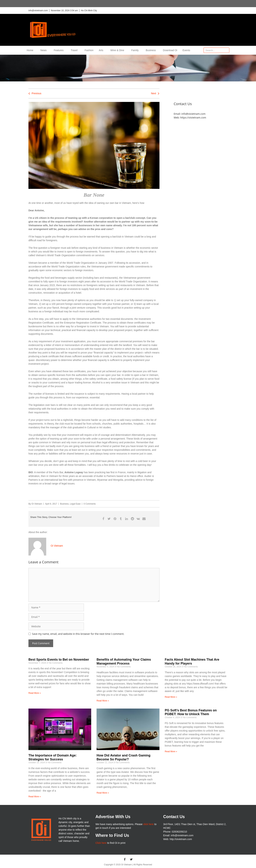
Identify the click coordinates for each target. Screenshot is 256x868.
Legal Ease (75, 504)
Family (136, 50)
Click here (101, 843)
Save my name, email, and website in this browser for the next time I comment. (78, 634)
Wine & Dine (118, 50)
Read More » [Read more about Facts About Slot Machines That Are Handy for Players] (171, 697)
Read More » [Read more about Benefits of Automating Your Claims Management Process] (103, 701)
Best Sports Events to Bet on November (59, 660)
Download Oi (170, 50)
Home (31, 50)
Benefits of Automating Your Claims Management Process (124, 662)
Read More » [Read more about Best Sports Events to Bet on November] (35, 693)
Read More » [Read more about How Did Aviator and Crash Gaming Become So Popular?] (103, 793)
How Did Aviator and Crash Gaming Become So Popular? (123, 757)
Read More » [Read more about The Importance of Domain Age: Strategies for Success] (35, 797)
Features (59, 50)
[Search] (226, 50)
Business (152, 50)
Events (186, 50)
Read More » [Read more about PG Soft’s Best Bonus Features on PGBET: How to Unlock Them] (171, 751)
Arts (102, 50)
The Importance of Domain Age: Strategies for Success (53, 757)
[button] (103, 519)
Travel (75, 50)
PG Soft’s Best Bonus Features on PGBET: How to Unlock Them (191, 712)
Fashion (89, 50)
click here (148, 824)
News (44, 50)
